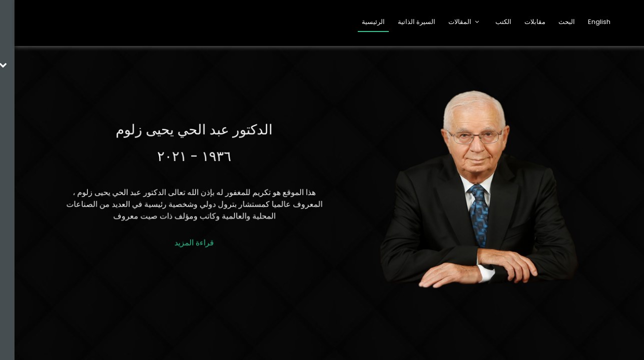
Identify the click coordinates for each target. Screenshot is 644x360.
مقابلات (520, 22)
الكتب (489, 22)
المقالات (445, 22)
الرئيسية (359, 22)
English (585, 22)
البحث (552, 22)
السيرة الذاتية (402, 22)
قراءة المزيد (180, 241)
